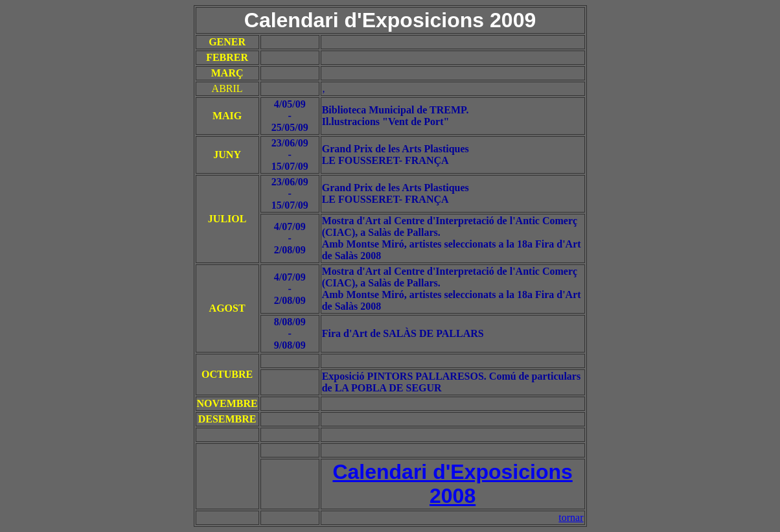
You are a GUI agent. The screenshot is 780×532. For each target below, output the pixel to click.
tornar (571, 517)
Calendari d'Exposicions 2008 (452, 484)
